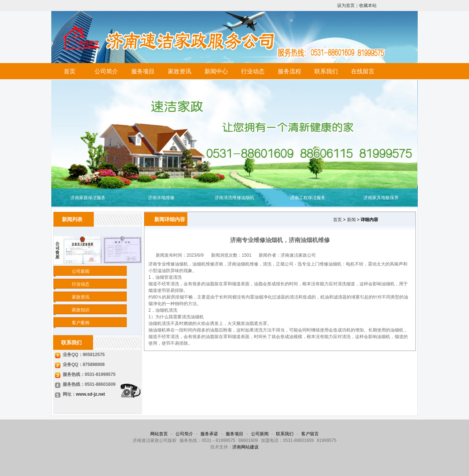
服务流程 (289, 71)
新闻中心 (216, 71)
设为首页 (346, 6)
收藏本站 (368, 6)
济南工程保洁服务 (308, 198)
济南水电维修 (161, 198)
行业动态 (253, 71)
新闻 (351, 220)
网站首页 (159, 434)
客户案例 (81, 323)
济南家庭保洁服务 (88, 198)
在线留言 (363, 71)
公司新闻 (81, 271)
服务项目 (143, 71)
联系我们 (326, 71)
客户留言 (310, 434)
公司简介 (106, 71)
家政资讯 (180, 71)
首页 (70, 71)
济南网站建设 (245, 447)
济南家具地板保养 (381, 198)
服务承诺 (209, 434)
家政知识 (81, 310)
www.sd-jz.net (91, 394)
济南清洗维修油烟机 (234, 198)
